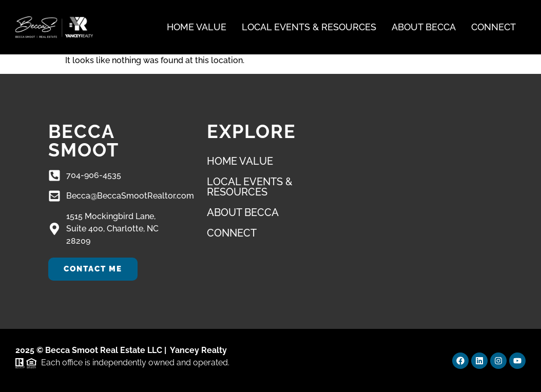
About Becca (424, 27)
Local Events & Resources (309, 27)
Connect (494, 27)
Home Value (197, 27)
